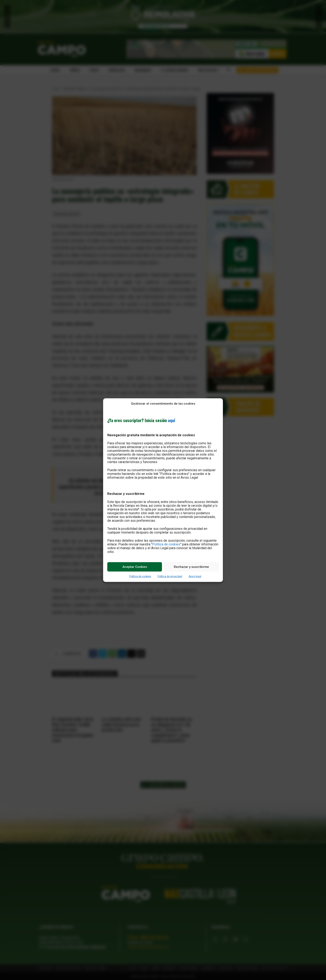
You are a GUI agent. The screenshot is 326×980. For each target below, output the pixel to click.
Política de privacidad (170, 576)
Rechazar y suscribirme (191, 567)
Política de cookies (166, 544)
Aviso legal (195, 576)
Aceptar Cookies (135, 567)
